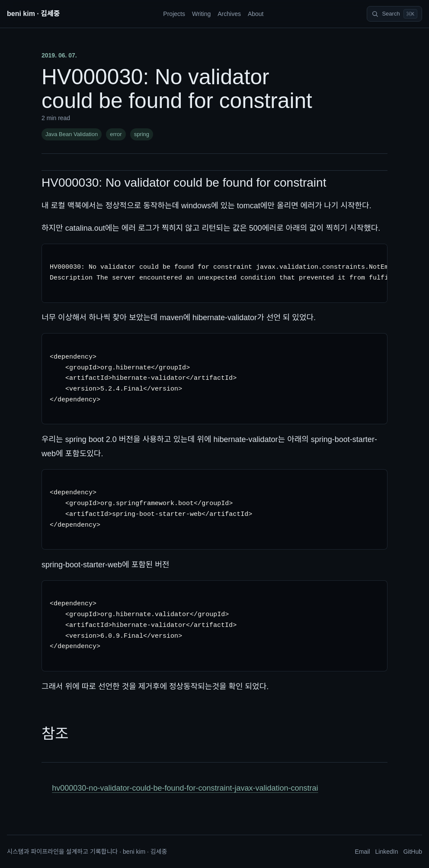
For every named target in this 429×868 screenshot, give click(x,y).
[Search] (394, 14)
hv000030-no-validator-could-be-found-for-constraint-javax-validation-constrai (185, 788)
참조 (55, 734)
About (256, 14)
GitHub (413, 852)
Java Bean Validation (72, 134)
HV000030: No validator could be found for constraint (184, 183)
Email (362, 852)
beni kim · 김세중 (33, 14)
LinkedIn (386, 852)
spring (142, 134)
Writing (201, 14)
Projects (174, 14)
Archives (229, 14)
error (116, 134)
